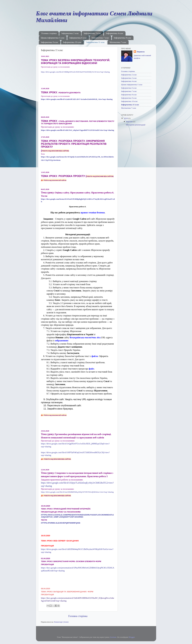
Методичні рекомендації (136, 125)
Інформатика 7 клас (100, 38)
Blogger (132, 637)
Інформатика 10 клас (72, 42)
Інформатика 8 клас (123, 38)
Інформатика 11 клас (96, 42)
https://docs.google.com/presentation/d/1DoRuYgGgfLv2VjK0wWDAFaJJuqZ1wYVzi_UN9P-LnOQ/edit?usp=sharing (77, 516)
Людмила (141, 52)
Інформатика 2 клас (70, 33)
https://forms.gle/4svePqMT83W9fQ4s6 (61, 523)
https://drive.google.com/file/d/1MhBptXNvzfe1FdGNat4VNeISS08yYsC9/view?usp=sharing (75, 72)
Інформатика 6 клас (78, 38)
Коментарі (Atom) (61, 622)
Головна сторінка (49, 33)
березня (130, 122)
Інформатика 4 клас (115, 33)
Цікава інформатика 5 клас (53, 38)
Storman (113, 637)
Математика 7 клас (118, 42)
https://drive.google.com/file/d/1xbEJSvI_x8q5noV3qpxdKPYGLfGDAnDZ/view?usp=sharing (78, 130)
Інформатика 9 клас (50, 42)
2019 (126, 118)
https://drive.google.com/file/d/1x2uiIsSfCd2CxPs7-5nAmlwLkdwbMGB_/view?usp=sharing (77, 99)
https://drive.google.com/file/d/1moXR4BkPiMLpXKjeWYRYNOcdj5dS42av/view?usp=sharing (77, 492)
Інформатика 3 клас (92, 33)
